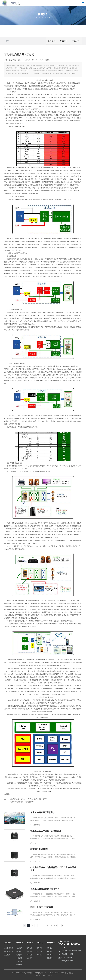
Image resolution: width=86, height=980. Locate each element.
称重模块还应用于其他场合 (43, 812)
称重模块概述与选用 (40, 849)
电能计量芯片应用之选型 (42, 907)
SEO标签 (63, 973)
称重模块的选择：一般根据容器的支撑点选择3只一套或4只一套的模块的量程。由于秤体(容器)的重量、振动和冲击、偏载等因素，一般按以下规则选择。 (53, 896)
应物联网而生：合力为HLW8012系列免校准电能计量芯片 (29, 799)
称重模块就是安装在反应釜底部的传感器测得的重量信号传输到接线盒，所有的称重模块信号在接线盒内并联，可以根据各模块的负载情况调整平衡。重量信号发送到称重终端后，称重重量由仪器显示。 (53, 857)
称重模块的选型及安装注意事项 (45, 889)
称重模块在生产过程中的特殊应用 (46, 831)
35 (47, 926)
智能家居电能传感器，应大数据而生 (22, 802)
